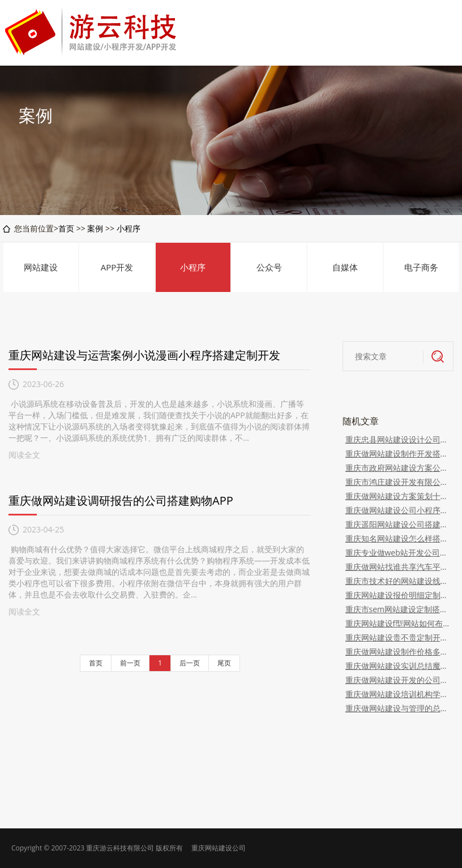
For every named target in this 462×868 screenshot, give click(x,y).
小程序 (129, 228)
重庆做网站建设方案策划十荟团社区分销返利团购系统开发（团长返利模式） (398, 496)
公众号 (269, 267)
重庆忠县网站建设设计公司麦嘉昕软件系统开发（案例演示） (398, 439)
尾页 (224, 663)
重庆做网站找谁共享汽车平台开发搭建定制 (398, 567)
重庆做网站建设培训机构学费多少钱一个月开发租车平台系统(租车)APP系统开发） (398, 694)
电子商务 (421, 267)
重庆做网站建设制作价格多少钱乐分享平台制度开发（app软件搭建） (398, 652)
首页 (66, 228)
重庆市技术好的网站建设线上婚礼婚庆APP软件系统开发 (398, 581)
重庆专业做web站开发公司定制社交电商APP (398, 553)
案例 (95, 228)
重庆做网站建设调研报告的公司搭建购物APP (121, 500)
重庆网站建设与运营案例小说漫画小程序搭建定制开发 (144, 355)
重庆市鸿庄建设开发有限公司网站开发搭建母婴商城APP (398, 482)
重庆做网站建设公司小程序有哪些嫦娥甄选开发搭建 (398, 510)
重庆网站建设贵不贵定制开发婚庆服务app (398, 637)
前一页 (130, 663)
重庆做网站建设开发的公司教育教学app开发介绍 (398, 680)
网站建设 (41, 267)
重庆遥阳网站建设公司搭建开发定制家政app (398, 524)
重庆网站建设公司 (219, 848)
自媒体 (345, 267)
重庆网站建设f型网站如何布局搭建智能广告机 (398, 623)
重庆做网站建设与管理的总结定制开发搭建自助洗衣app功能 (398, 708)
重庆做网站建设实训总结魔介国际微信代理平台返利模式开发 (398, 666)
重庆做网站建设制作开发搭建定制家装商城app (398, 454)
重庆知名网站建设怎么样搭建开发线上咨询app (398, 538)
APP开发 (117, 267)
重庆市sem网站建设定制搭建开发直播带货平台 (398, 609)
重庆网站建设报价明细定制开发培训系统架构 (398, 595)
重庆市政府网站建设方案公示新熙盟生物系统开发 (398, 468)
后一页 (190, 663)
